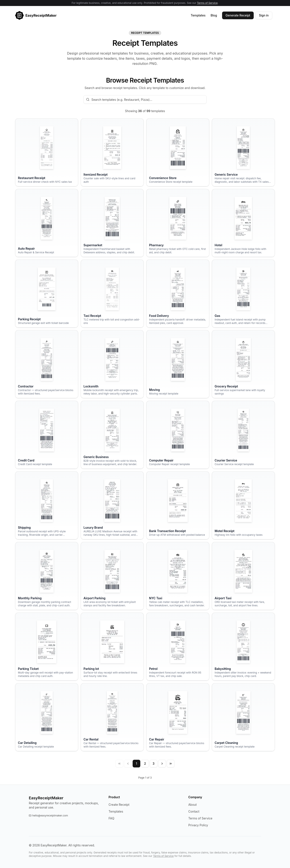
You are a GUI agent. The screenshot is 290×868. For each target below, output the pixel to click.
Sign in (264, 15)
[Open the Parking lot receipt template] (112, 647)
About (193, 805)
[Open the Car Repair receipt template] (178, 717)
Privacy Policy (198, 825)
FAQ (111, 818)
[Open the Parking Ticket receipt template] (47, 647)
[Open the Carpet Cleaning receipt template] (243, 717)
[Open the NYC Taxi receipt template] (178, 576)
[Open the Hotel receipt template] (243, 223)
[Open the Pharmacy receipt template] (178, 223)
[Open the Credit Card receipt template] (47, 435)
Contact (194, 811)
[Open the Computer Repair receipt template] (178, 435)
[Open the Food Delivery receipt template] (178, 294)
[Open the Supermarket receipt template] (112, 223)
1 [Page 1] (136, 763)
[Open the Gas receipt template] (243, 294)
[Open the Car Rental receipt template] (112, 717)
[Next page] (162, 764)
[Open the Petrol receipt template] (178, 647)
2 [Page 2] (145, 763)
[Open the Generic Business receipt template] (112, 435)
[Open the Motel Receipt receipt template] (243, 505)
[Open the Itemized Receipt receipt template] (112, 152)
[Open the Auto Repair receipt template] (47, 223)
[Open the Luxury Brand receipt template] (112, 505)
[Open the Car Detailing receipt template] (47, 717)
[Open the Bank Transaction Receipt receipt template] (178, 505)
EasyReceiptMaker (46, 798)
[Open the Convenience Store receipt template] (178, 152)
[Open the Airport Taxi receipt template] (243, 576)
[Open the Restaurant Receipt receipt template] (47, 152)
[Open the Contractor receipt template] (47, 364)
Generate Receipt (238, 15)
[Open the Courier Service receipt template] (243, 435)
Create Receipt (119, 805)
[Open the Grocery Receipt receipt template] (243, 364)
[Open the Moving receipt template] (178, 364)
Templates (198, 15)
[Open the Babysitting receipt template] (243, 647)
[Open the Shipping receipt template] (47, 505)
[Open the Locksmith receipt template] (112, 364)
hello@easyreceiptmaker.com (48, 815)
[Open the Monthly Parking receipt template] (47, 576)
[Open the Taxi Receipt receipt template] (112, 294)
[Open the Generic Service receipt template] (243, 152)
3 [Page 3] (154, 763)
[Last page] (171, 764)
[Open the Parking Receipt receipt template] (47, 294)
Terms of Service (207, 3)
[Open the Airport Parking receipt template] (112, 576)
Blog (214, 15)
